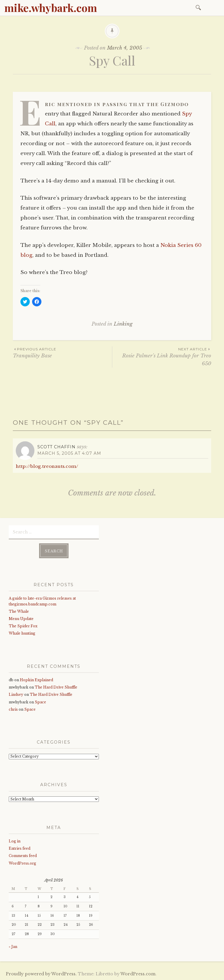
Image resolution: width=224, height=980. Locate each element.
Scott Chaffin (56, 447)
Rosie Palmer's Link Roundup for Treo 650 (162, 356)
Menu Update (21, 619)
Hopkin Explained (36, 680)
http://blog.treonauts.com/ (47, 466)
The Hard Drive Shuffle (56, 687)
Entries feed (20, 848)
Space (40, 702)
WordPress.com (138, 974)
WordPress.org (22, 863)
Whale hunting (22, 633)
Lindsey (16, 694)
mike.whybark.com (51, 8)
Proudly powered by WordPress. (41, 974)
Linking (123, 324)
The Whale (19, 611)
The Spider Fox (23, 626)
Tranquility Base (62, 353)
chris (13, 709)
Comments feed (23, 856)
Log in (15, 841)
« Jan (13, 947)
